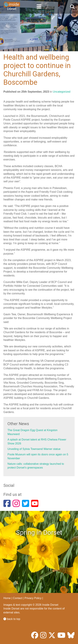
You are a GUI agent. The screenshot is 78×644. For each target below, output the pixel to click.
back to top (12, 619)
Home (7, 598)
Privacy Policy (33, 598)
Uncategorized (62, 92)
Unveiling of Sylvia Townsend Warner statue (34, 449)
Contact (18, 598)
